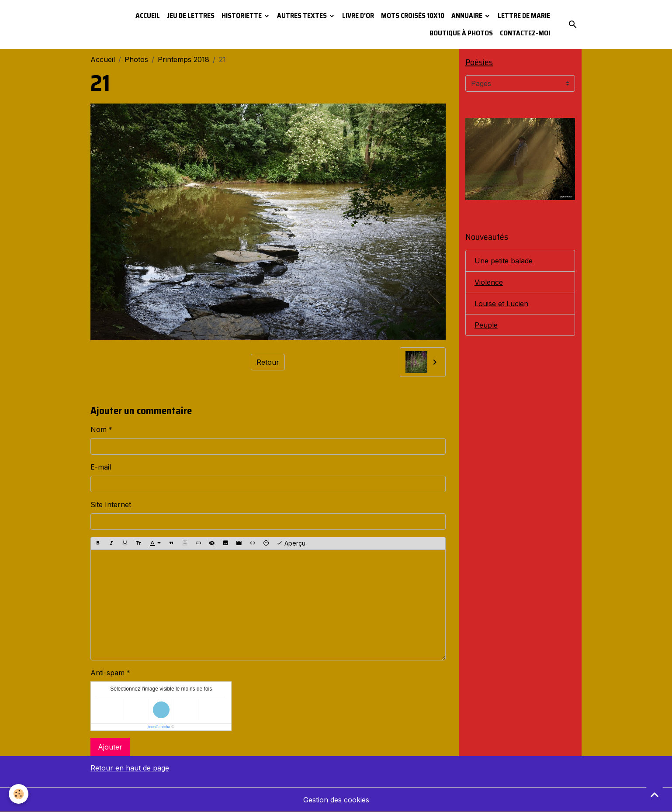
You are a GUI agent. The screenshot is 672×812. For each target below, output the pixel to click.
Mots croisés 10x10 (413, 16)
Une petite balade (504, 261)
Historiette (242, 16)
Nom (99, 429)
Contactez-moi (525, 33)
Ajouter (110, 747)
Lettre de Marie (524, 16)
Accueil (148, 16)
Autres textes (303, 16)
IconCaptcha (159, 727)
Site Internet (111, 504)
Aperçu (291, 543)
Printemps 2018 (184, 59)
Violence (489, 282)
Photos (136, 59)
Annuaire (468, 16)
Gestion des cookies (336, 800)
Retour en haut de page (130, 768)
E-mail (101, 467)
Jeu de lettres (191, 16)
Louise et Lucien (501, 304)
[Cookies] (19, 794)
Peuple (486, 325)
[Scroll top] (655, 795)
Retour (268, 362)
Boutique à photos (461, 33)
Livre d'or (358, 16)
